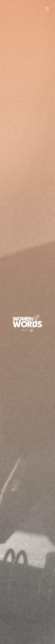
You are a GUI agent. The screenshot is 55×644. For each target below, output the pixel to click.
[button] (47, 9)
